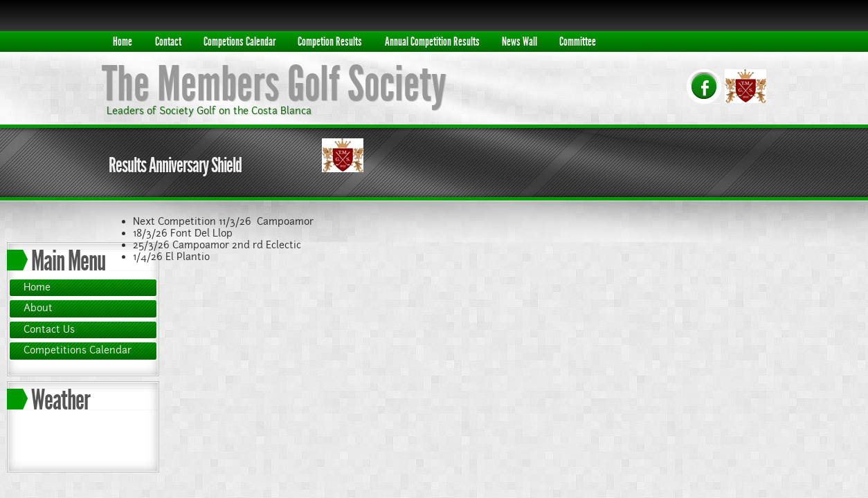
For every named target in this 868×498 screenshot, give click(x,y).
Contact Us (49, 329)
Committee (578, 41)
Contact (168, 41)
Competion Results (330, 41)
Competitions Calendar (78, 350)
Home (123, 41)
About (38, 308)
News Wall (519, 41)
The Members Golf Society (274, 84)
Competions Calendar (239, 41)
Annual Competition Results (432, 41)
